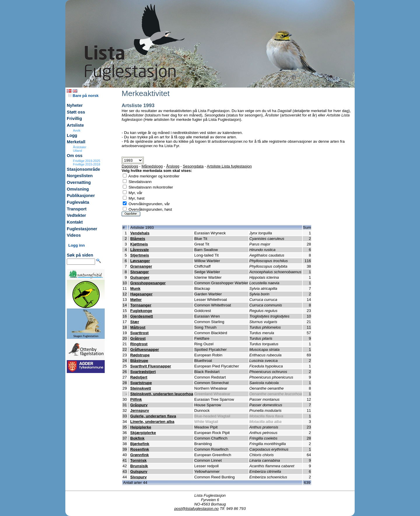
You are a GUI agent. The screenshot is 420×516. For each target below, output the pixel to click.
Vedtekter (76, 215)
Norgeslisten (80, 176)
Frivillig (74, 118)
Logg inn (76, 245)
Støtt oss (76, 112)
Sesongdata (193, 166)
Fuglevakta (78, 202)
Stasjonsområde (83, 169)
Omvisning (78, 189)
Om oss (75, 156)
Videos (74, 235)
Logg (72, 135)
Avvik (77, 130)
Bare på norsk (83, 96)
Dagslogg (130, 166)
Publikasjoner (81, 196)
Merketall (76, 142)
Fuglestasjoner (82, 229)
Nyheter (75, 105)
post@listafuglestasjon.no (197, 509)
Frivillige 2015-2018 (86, 164)
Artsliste (75, 125)
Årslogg (173, 166)
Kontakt (75, 222)
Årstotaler (80, 147)
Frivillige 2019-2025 (86, 161)
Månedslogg (152, 166)
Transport (77, 209)
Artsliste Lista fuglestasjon (229, 166)
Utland (77, 151)
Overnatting (79, 182)
